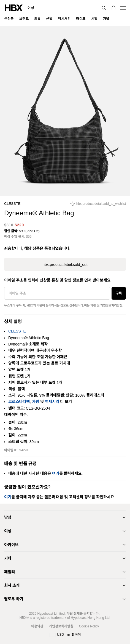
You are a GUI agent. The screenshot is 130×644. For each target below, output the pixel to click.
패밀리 (10, 572)
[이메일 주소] (57, 293)
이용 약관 (90, 305)
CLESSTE (12, 204)
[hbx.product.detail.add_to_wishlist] (98, 205)
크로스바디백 (19, 402)
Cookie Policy (89, 626)
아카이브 (11, 545)
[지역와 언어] (65, 635)
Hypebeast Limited (51, 614)
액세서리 (52, 402)
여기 (56, 473)
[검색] (104, 8)
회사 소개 (12, 585)
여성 (31, 8)
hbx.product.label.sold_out (65, 265)
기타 (8, 558)
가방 (36, 402)
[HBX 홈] (14, 8)
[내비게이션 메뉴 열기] (123, 8)
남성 (8, 517)
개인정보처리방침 (111, 305)
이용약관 (37, 626)
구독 (119, 293)
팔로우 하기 (14, 599)
